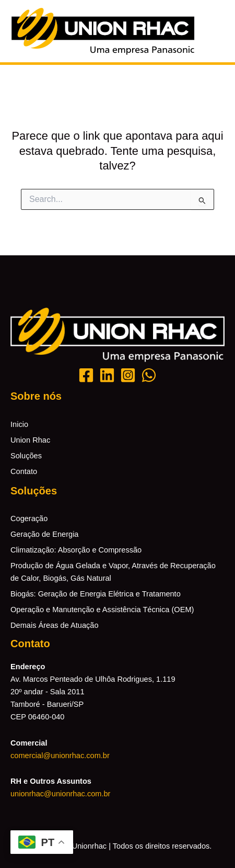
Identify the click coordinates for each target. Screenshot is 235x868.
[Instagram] (128, 375)
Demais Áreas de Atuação (55, 625)
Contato (24, 471)
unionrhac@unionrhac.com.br (60, 794)
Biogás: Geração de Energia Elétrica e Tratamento (96, 594)
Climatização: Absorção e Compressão (76, 550)
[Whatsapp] (149, 375)
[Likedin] (107, 375)
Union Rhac (30, 440)
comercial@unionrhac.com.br (60, 756)
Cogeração (29, 518)
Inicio (19, 424)
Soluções (26, 456)
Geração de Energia (44, 534)
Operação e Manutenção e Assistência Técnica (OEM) (102, 610)
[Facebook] (86, 375)
